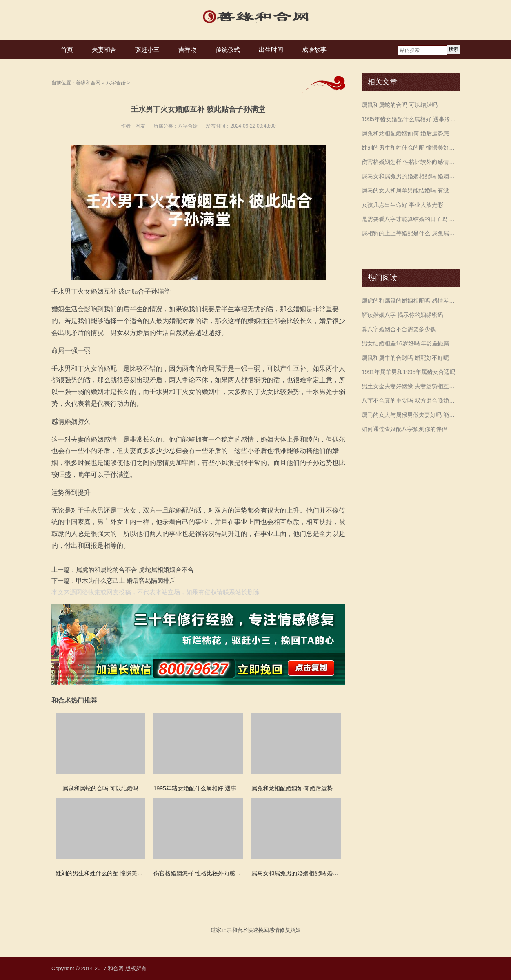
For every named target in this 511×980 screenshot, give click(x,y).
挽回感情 (269, 930)
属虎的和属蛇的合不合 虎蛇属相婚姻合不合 (135, 570)
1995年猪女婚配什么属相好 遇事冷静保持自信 (411, 119)
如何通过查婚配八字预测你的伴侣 (404, 429)
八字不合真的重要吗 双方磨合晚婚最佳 (411, 400)
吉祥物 (188, 50)
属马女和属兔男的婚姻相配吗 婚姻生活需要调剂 (411, 176)
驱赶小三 (147, 50)
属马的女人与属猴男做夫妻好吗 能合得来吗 (411, 415)
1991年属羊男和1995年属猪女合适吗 (409, 372)
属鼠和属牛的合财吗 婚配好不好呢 (405, 358)
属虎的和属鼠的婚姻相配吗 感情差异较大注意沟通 (411, 301)
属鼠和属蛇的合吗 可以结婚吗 (400, 105)
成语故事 (314, 50)
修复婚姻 (290, 930)
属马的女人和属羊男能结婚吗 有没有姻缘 (411, 190)
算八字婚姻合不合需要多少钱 (399, 329)
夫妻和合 (104, 50)
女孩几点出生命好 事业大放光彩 (402, 205)
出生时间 (271, 50)
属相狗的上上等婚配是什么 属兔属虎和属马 (411, 233)
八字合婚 (116, 83)
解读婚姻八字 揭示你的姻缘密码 (402, 315)
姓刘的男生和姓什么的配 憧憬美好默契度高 (411, 148)
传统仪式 (228, 50)
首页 (67, 50)
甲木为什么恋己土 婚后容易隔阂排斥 (126, 581)
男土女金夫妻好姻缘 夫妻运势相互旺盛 (411, 386)
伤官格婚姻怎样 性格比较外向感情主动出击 (411, 162)
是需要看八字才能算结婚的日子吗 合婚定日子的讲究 (411, 219)
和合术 (240, 930)
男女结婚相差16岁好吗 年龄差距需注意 (411, 343)
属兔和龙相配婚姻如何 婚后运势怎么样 (411, 133)
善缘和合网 (88, 83)
